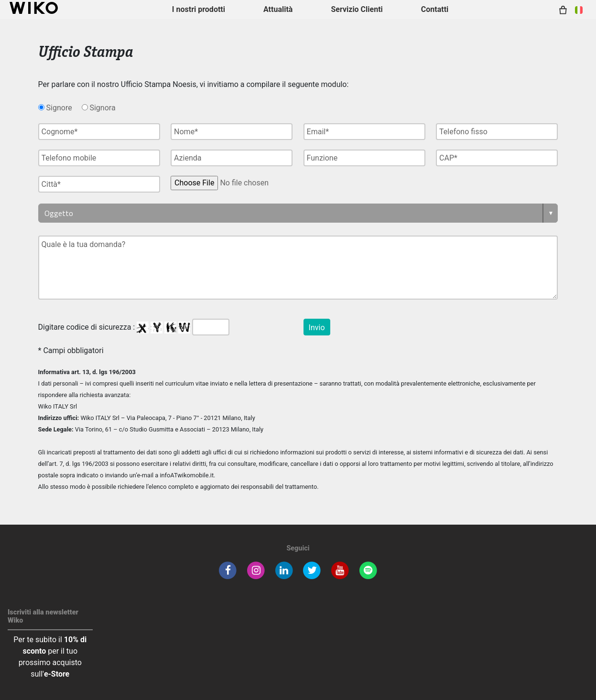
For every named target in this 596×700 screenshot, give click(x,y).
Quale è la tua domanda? (298, 268)
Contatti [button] (435, 9)
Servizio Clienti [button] (357, 9)
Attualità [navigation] (278, 9)
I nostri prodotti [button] (199, 9)
